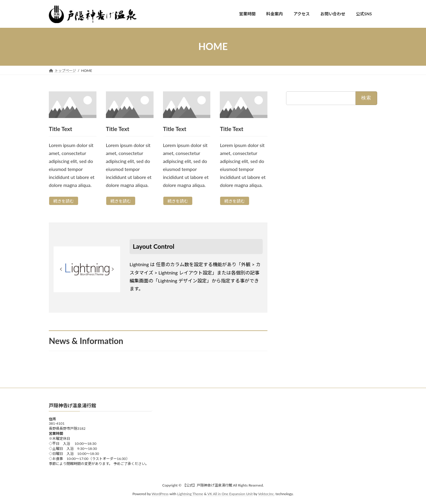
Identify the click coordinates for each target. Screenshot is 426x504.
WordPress (160, 494)
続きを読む (64, 201)
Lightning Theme (190, 494)
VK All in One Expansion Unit (230, 494)
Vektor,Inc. (266, 494)
